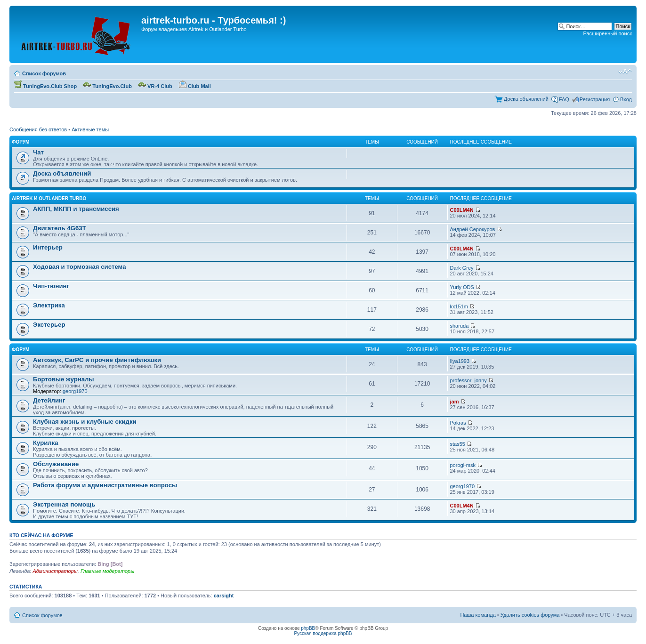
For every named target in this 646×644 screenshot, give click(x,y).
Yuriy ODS (462, 287)
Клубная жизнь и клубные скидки (85, 422)
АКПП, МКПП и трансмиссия (76, 209)
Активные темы (90, 129)
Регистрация (595, 99)
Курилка (46, 443)
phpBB (308, 628)
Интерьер (48, 247)
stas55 (458, 444)
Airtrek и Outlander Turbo (49, 198)
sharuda (460, 326)
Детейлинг (49, 400)
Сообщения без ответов (38, 129)
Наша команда (478, 615)
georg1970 (75, 391)
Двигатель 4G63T (60, 228)
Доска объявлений (526, 99)
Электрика (49, 305)
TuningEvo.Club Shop (45, 86)
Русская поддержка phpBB (323, 633)
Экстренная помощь (64, 504)
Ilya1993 (460, 361)
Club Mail (195, 86)
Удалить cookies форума (530, 615)
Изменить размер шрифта (625, 72)
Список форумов (44, 73)
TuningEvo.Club (108, 86)
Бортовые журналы (64, 379)
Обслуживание (56, 464)
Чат (38, 152)
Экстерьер (49, 325)
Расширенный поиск (607, 33)
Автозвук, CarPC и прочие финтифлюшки (97, 360)
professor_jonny (468, 380)
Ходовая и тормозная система (80, 267)
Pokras (458, 423)
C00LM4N (462, 210)
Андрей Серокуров (473, 229)
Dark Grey (462, 268)
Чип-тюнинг (51, 286)
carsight (224, 596)
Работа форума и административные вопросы (105, 485)
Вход (626, 99)
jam (455, 402)
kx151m (459, 306)
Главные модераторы (107, 571)
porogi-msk (463, 465)
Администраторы (55, 571)
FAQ (564, 99)
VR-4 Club (155, 86)
